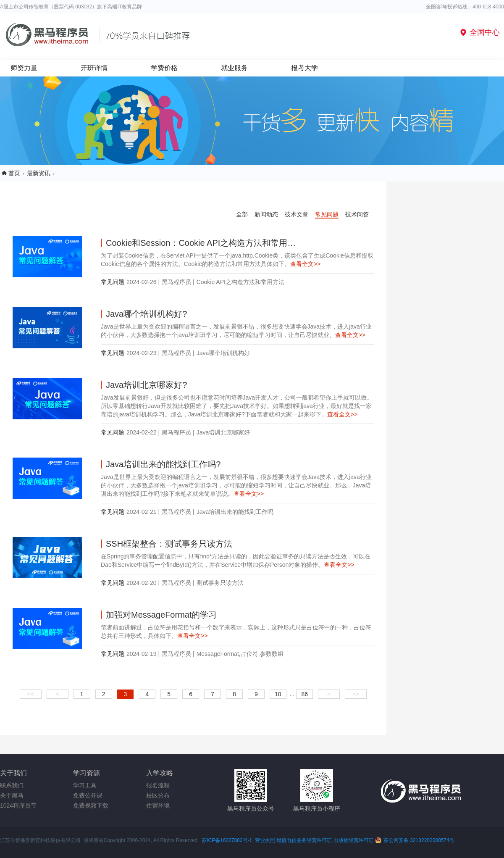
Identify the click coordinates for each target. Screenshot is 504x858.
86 (304, 694)
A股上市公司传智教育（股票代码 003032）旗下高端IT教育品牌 (71, 7)
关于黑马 (12, 795)
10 (278, 694)
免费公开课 (88, 795)
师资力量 (24, 68)
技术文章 (297, 214)
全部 (242, 214)
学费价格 (164, 68)
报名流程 (158, 785)
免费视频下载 (91, 805)
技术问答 (357, 214)
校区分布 (158, 795)
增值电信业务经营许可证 (304, 840)
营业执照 (265, 840)
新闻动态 (266, 214)
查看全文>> (305, 264)
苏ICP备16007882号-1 (227, 840)
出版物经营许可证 (354, 840)
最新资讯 (39, 173)
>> (356, 694)
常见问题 (327, 214)
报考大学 (304, 68)
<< (31, 694)
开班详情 (94, 68)
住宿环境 (158, 805)
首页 (14, 173)
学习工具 (85, 785)
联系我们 (12, 785)
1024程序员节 (18, 805)
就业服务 (234, 68)
